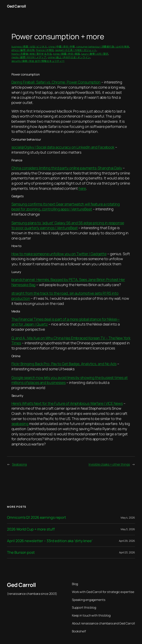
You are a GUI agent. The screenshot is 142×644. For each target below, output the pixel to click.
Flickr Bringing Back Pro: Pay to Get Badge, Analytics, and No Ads (64, 364)
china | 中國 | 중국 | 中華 (62, 47)
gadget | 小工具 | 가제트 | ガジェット (76, 50)
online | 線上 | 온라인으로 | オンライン (69, 57)
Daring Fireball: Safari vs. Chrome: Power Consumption (56, 82)
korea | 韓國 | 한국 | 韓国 (66, 54)
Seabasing (19, 464)
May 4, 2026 (128, 518)
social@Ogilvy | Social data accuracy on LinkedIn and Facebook (63, 147)
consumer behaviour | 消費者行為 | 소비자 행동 (103, 47)
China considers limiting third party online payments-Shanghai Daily (67, 168)
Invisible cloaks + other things (109, 464)
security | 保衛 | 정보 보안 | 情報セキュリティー (38, 61)
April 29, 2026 (127, 541)
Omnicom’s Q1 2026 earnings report (37, 517)
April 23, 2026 (127, 552)
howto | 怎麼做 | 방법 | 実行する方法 (32, 54)
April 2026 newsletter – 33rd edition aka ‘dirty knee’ (50, 541)
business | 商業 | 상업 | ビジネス (29, 47)
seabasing (20, 424)
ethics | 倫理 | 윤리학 (23, 50)
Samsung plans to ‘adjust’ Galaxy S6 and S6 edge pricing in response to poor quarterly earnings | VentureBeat (68, 225)
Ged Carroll (17, 6)
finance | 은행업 (45, 50)
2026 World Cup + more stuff (31, 529)
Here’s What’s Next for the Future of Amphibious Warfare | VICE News (67, 403)
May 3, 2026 (128, 529)
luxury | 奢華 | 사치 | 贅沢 (95, 54)
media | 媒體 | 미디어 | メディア (29, 57)
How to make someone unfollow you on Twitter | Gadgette (59, 254)
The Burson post (21, 552)
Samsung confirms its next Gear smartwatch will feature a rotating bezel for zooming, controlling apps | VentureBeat (66, 207)
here (82, 188)
